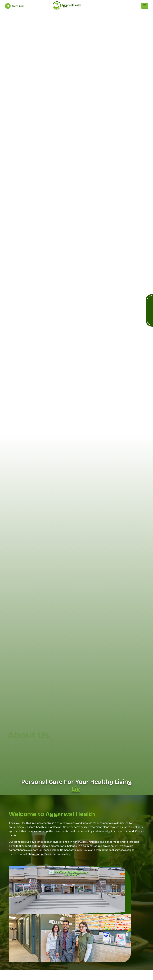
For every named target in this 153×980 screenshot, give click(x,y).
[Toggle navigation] (145, 6)
